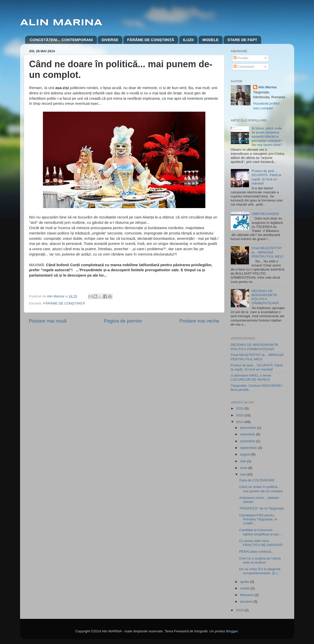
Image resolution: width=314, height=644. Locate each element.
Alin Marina (267, 87)
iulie (244, 461)
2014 (240, 422)
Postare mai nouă (48, 321)
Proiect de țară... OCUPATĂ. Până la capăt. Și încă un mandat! (266, 177)
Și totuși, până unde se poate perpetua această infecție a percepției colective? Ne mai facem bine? (267, 137)
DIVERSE (110, 40)
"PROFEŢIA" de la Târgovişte (262, 508)
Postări (241, 58)
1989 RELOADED (265, 214)
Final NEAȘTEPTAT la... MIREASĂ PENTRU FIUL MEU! (268, 252)
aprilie (245, 582)
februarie (247, 595)
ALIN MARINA (61, 23)
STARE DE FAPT (242, 40)
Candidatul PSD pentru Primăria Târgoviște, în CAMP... (258, 519)
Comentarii (244, 67)
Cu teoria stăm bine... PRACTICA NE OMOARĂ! (261, 543)
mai (243, 474)
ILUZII (188, 40)
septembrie (249, 448)
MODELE (210, 40)
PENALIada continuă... (257, 552)
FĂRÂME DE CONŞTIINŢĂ (151, 40)
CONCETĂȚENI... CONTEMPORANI (61, 40)
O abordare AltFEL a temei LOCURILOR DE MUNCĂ (251, 377)
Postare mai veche (199, 321)
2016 (240, 408)
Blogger (232, 631)
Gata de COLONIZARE (257, 480)
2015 (240, 415)
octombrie (248, 441)
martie (245, 588)
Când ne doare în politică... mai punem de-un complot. (261, 489)
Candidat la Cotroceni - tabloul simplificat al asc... (260, 532)
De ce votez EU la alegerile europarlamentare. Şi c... (260, 571)
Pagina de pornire (123, 321)
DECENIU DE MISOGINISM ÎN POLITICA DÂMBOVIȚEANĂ (265, 297)
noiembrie (248, 434)
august (246, 454)
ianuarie (247, 601)
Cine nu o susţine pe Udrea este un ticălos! (260, 560)
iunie (244, 468)
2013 (240, 610)
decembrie (249, 428)
